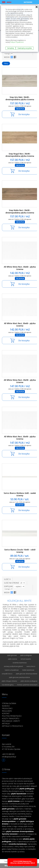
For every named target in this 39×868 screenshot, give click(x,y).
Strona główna (9, 703)
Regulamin (7, 711)
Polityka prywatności (12, 716)
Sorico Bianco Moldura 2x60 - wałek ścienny (20, 494)
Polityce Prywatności (17, 42)
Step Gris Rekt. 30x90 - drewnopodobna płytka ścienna (20, 98)
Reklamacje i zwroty (11, 721)
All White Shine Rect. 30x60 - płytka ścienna (20, 268)
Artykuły (6, 724)
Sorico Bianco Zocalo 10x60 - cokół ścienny (20, 551)
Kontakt (6, 713)
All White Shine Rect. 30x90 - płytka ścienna (20, 381)
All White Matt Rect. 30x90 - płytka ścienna (20, 438)
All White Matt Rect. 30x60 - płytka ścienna (20, 325)
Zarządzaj (11, 48)
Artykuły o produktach (12, 726)
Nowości (6, 706)
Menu (9, 2)
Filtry (6, 63)
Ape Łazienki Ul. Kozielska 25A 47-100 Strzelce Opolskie (11, 747)
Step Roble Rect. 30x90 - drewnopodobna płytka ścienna (20, 211)
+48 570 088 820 (8, 754)
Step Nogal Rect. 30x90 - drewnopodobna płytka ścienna (20, 155)
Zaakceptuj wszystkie (25, 48)
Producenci (7, 708)
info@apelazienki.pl (9, 757)
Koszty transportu (11, 719)
